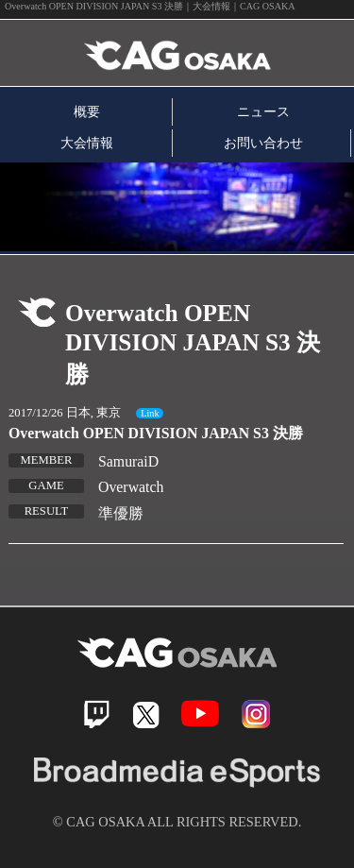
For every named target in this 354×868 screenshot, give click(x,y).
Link (150, 413)
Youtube (200, 714)
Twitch (97, 715)
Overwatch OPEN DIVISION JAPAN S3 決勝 (156, 433)
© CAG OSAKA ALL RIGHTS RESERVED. (177, 822)
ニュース (263, 111)
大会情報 (87, 143)
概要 (87, 111)
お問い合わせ (263, 143)
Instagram (256, 714)
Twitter (146, 715)
